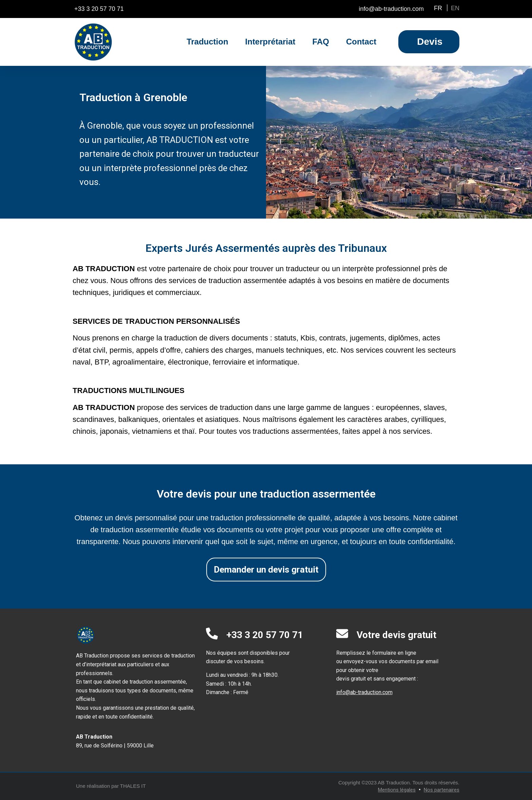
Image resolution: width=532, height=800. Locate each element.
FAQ (321, 42)
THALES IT (133, 786)
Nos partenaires (442, 790)
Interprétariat (270, 42)
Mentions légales (397, 790)
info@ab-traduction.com (364, 692)
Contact (361, 42)
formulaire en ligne (394, 653)
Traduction (207, 42)
